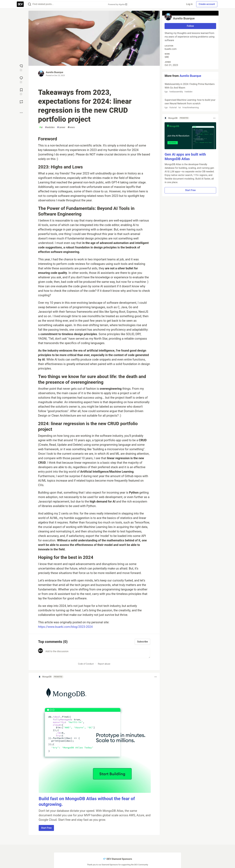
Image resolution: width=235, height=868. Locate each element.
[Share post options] (21, 113)
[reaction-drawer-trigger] (21, 68)
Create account (207, 4)
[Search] (30, 4)
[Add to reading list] (21, 91)
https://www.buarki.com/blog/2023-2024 (65, 627)
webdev (50, 127)
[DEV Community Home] (20, 4)
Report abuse (104, 664)
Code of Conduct (86, 664)
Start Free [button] (46, 828)
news (71, 127)
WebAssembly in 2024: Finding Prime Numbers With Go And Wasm (190, 88)
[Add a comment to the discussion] (97, 653)
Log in (189, 4)
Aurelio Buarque (55, 72)
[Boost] (21, 102)
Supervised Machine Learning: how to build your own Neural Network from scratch (190, 104)
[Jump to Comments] (21, 80)
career (61, 127)
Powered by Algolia (117, 4)
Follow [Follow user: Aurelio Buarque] (190, 26)
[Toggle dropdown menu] (156, 677)
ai (41, 127)
